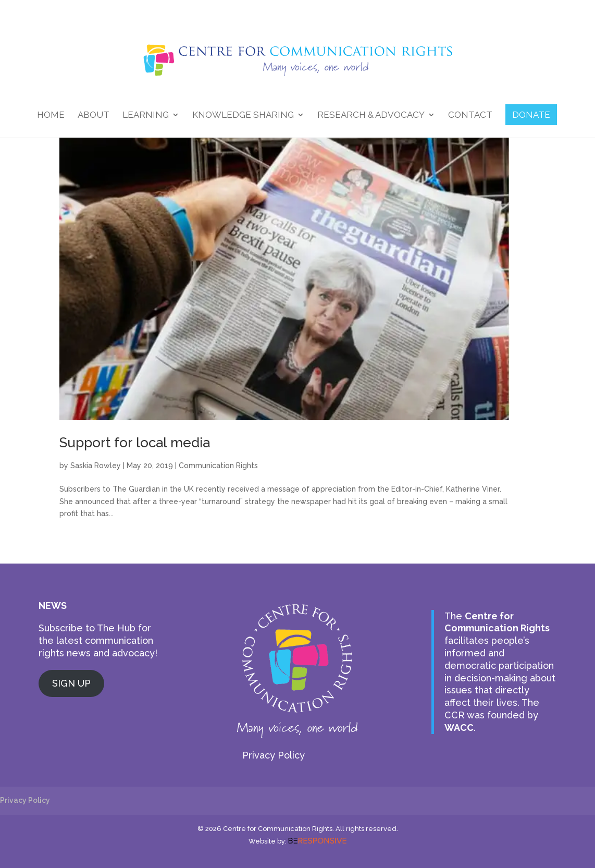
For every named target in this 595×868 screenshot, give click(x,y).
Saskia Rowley (96, 466)
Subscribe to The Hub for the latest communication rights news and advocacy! (98, 640)
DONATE (531, 115)
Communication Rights (218, 466)
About (94, 115)
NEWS (53, 606)
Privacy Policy (274, 755)
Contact (470, 115)
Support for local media (135, 443)
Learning (146, 115)
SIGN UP (71, 683)
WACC (459, 728)
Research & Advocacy (371, 115)
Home (51, 115)
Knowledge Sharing (243, 115)
